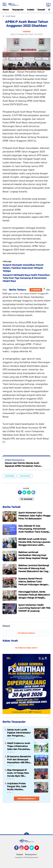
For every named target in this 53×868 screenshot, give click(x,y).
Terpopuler (18, 10)
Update (36, 290)
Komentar (26, 499)
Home (6, 10)
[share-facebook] (20, 492)
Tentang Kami (31, 854)
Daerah (41, 10)
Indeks (31, 10)
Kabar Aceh (10, 641)
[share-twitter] (24, 492)
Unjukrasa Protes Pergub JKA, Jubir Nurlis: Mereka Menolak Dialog (17, 786)
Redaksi (20, 854)
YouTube (39, 849)
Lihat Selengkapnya (26, 798)
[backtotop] (27, 835)
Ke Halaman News (26, 633)
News (6, 626)
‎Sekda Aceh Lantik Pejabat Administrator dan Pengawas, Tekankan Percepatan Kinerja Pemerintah (19, 733)
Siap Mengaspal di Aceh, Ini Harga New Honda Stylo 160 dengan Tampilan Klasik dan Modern (18, 773)
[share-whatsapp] (29, 492)
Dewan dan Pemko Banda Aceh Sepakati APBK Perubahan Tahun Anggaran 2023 (23, 465)
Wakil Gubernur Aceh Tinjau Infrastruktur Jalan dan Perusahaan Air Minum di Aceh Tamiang (19, 746)
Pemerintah (25, 476)
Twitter (33, 849)
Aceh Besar (10, 476)
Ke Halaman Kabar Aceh (26, 648)
